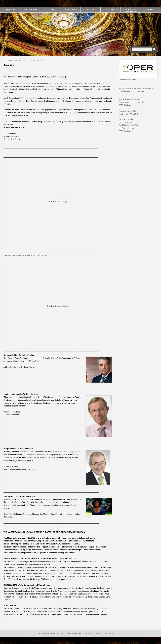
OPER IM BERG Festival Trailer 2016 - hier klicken (25, 255)
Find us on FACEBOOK (129, 114)
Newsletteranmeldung (129, 111)
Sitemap (57, 634)
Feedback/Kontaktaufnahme (78, 634)
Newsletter (116, 634)
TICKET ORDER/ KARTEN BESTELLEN (136, 88)
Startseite (45, 634)
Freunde (12, 514)
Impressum (101, 634)
